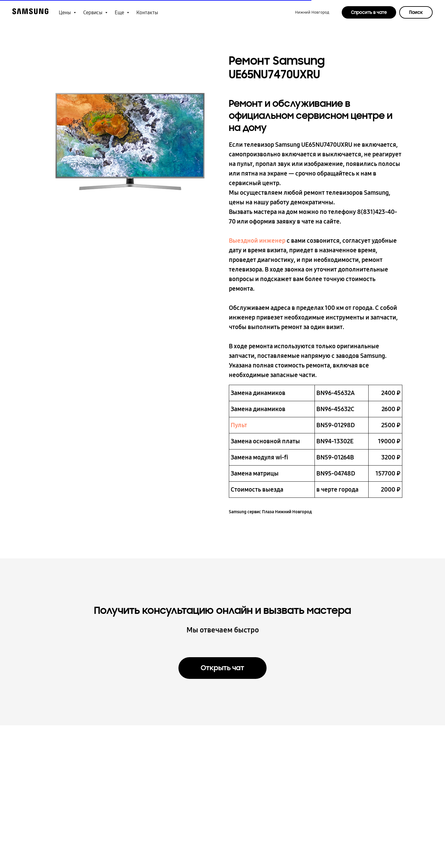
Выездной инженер (257, 241)
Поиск (416, 12)
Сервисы (93, 13)
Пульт (239, 425)
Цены (65, 13)
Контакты (147, 13)
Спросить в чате (369, 12)
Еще (120, 13)
